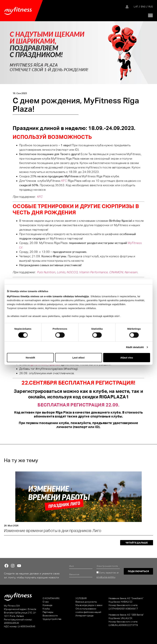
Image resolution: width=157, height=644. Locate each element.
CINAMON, (116, 272)
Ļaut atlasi (78, 357)
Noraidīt (30, 357)
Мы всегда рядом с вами (89, 605)
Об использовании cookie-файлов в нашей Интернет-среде (88, 612)
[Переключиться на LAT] (136, 7)
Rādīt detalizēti (135, 347)
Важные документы (86, 602)
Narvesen (131, 272)
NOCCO (72, 272)
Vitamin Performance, (94, 272)
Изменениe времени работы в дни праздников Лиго (53, 531)
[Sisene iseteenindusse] (127, 7)
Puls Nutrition (46, 272)
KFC (64, 181)
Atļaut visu (127, 357)
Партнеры (48, 612)
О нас (46, 602)
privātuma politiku (106, 577)
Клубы (46, 609)
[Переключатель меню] (150, 15)
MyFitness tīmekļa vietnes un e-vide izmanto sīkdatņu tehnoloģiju (48, 296)
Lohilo (61, 272)
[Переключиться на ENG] (143, 7)
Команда (47, 605)
